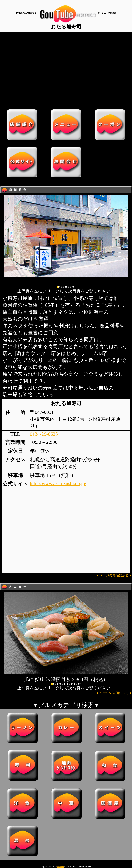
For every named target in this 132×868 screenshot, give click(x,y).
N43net (61, 867)
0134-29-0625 (44, 434)
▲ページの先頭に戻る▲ (114, 575)
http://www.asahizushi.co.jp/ (58, 483)
